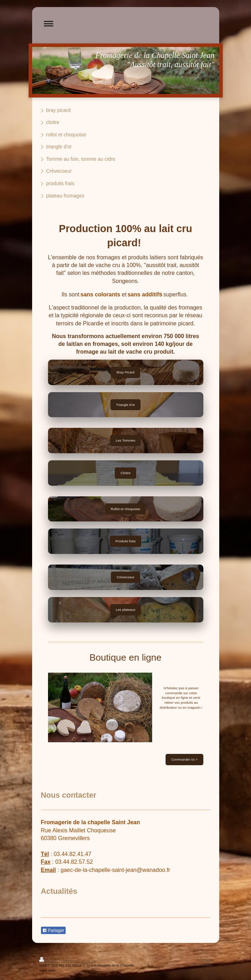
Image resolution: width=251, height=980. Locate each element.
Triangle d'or (126, 405)
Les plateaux (126, 610)
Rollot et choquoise (125, 509)
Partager (53, 931)
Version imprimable (58, 961)
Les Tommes (125, 440)
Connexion (204, 959)
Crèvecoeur (125, 577)
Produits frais (125, 541)
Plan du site (88, 961)
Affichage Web (201, 964)
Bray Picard (125, 372)
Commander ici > (184, 759)
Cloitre (125, 473)
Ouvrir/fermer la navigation (126, 23)
